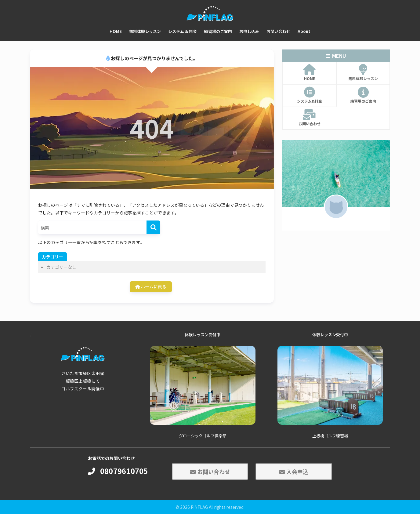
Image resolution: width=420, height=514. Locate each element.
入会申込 (294, 472)
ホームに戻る (151, 286)
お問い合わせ (210, 472)
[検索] (153, 227)
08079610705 (118, 471)
